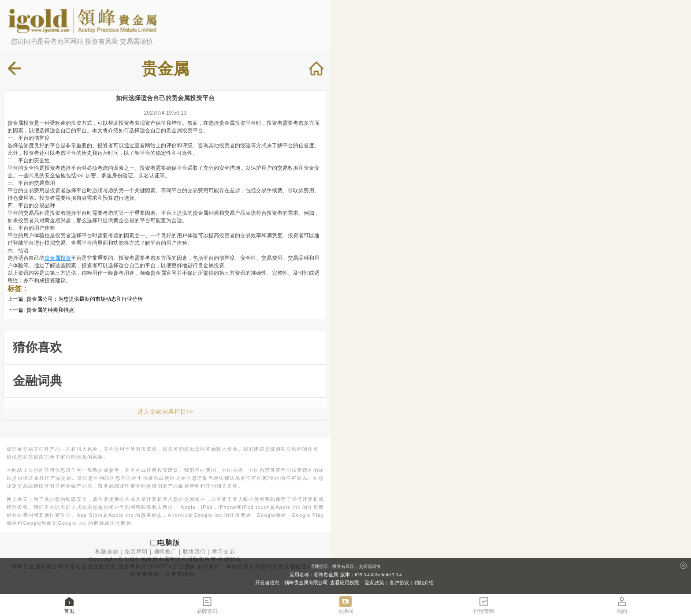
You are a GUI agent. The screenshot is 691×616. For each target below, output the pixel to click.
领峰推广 (165, 552)
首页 (69, 605)
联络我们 (195, 552)
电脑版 (169, 543)
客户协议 (399, 582)
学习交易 (224, 552)
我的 (622, 605)
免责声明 (136, 552)
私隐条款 (107, 552)
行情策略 (484, 605)
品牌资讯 (207, 605)
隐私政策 (375, 582)
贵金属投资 (58, 258)
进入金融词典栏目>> (165, 411)
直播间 (345, 605)
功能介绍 (424, 582)
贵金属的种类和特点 (50, 310)
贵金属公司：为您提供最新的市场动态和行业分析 (85, 299)
